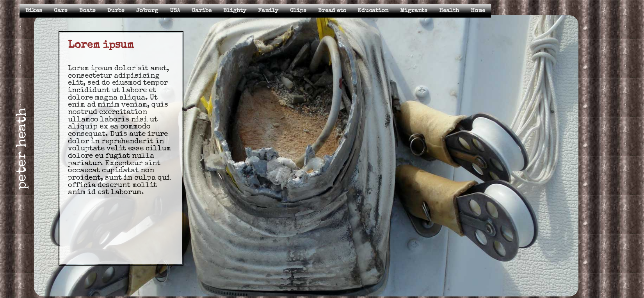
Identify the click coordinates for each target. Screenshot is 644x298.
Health (449, 11)
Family (268, 11)
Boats (87, 11)
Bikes (34, 11)
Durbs (116, 11)
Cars (61, 11)
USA (175, 11)
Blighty (235, 11)
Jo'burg (147, 11)
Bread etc (332, 11)
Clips (298, 11)
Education (373, 11)
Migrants (414, 11)
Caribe (202, 11)
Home (478, 11)
